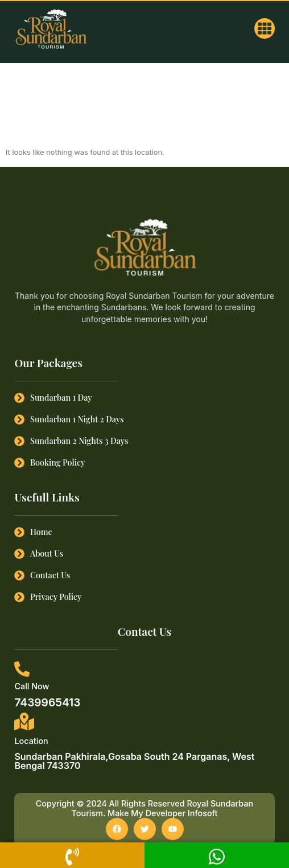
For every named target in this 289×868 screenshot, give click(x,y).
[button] (265, 28)
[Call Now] (22, 669)
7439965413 (47, 702)
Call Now (32, 686)
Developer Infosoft (182, 813)
